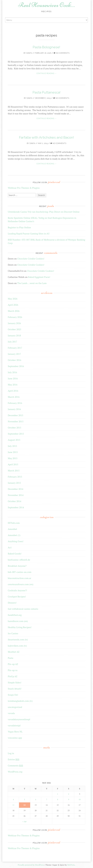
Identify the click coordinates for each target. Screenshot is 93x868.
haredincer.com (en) (18, 621)
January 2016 (14, 409)
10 (80, 800)
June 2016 (13, 378)
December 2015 (15, 415)
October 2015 (14, 428)
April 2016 (13, 391)
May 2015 (13, 458)
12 (24, 805)
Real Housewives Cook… (46, 5)
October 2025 (14, 329)
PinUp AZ (12, 676)
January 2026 (14, 323)
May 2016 (13, 385)
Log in (11, 753)
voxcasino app (15, 738)
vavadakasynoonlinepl (19, 719)
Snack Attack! (15, 689)
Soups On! (13, 695)
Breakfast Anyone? (17, 566)
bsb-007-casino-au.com (20, 572)
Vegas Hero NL (15, 732)
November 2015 (16, 421)
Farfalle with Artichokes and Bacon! (46, 137)
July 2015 (12, 446)
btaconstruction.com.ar (19, 578)
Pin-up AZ (13, 664)
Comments (15, 765)
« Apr (24, 821)
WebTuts (71, 865)
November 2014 (16, 495)
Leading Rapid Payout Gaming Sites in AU (29, 234)
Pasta (10, 658)
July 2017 (12, 342)
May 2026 (13, 299)
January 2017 (14, 354)
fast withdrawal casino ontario (23, 609)
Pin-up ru (13, 670)
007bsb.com (14, 523)
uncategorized (15, 707)
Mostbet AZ (14, 652)
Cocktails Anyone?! (17, 590)
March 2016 (14, 397)
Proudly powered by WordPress (31, 865)
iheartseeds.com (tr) (18, 639)
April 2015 (13, 464)
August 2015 (14, 440)
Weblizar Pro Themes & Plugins (24, 188)
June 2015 (13, 452)
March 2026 (14, 311)
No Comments (62, 53)
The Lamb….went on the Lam (32, 283)
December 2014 (15, 489)
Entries (14, 759)
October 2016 (14, 360)
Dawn (29, 53)
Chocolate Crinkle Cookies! (31, 259)
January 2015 (14, 483)
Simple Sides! (15, 682)
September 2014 (16, 507)
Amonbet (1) (14, 535)
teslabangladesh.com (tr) (20, 701)
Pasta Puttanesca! (46, 92)
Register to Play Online (19, 227)
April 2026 (13, 305)
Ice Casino (13, 633)
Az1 (10, 547)
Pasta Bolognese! (46, 47)
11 (13, 805)
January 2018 (14, 335)
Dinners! (12, 603)
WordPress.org (15, 772)
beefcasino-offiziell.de (19, 560)
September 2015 (16, 434)
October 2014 (14, 501)
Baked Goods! (15, 554)
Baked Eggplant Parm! (39, 277)
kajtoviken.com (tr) (17, 646)
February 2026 (15, 317)
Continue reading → (46, 73)
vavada (11, 713)
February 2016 (15, 403)
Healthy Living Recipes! (20, 627)
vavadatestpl (14, 725)
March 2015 (14, 471)
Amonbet (12, 529)
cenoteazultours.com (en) (20, 584)
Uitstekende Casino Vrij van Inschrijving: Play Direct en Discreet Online (44, 212)
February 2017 (15, 348)
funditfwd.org (15, 615)
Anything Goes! (16, 541)
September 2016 (16, 366)
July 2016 (12, 372)
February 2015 (15, 477)
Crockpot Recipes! (17, 597)
